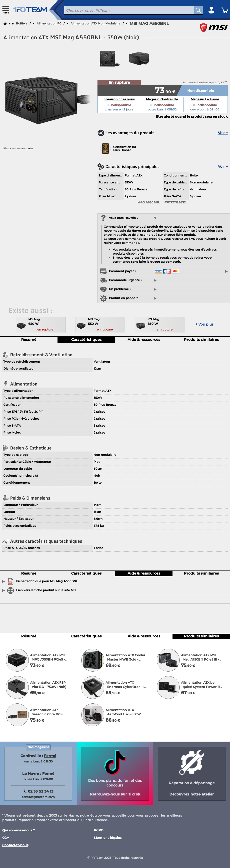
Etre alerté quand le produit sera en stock (192, 117)
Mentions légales (108, 838)
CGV (6, 838)
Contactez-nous (15, 845)
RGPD (99, 830)
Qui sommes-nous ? (19, 830)
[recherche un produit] (126, 10)
